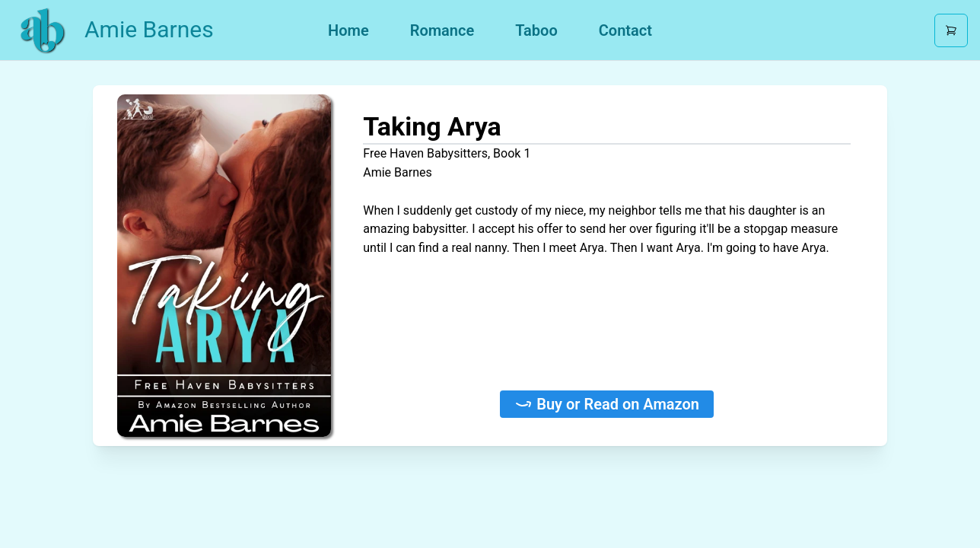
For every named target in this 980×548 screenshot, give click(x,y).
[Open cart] (951, 30)
